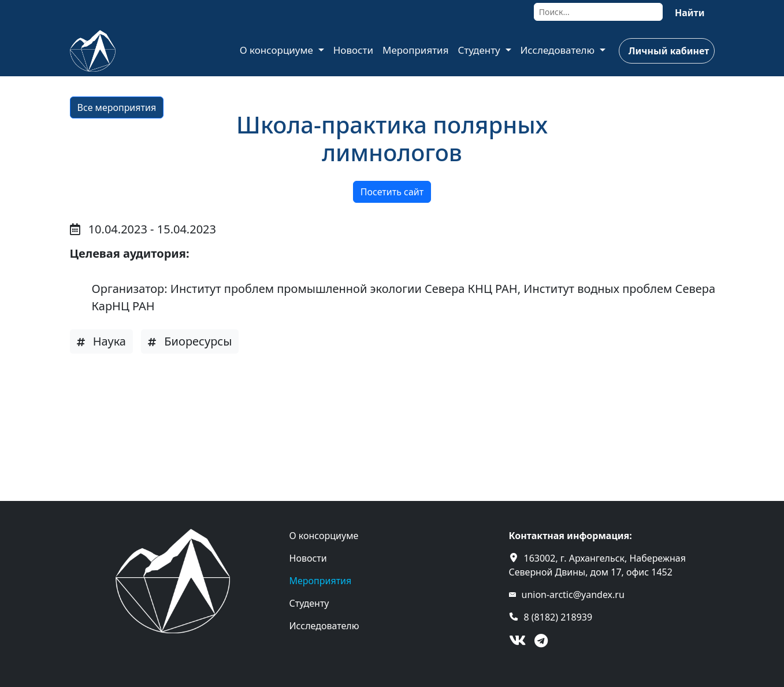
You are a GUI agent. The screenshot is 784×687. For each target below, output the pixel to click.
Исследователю (559, 50)
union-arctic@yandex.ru (573, 595)
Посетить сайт (392, 192)
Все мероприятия (117, 107)
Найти (690, 13)
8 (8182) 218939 (558, 617)
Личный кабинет (669, 51)
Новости (353, 50)
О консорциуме (278, 50)
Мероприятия (416, 50)
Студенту (480, 50)
